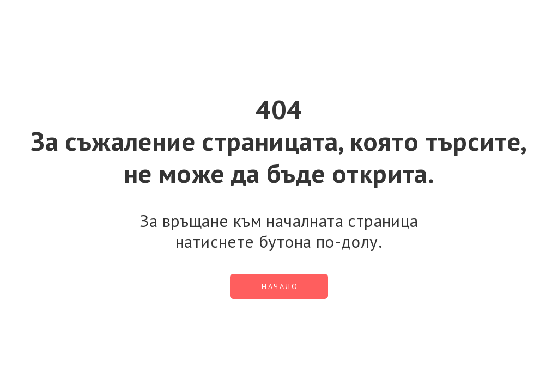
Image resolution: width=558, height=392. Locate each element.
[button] (279, 286)
